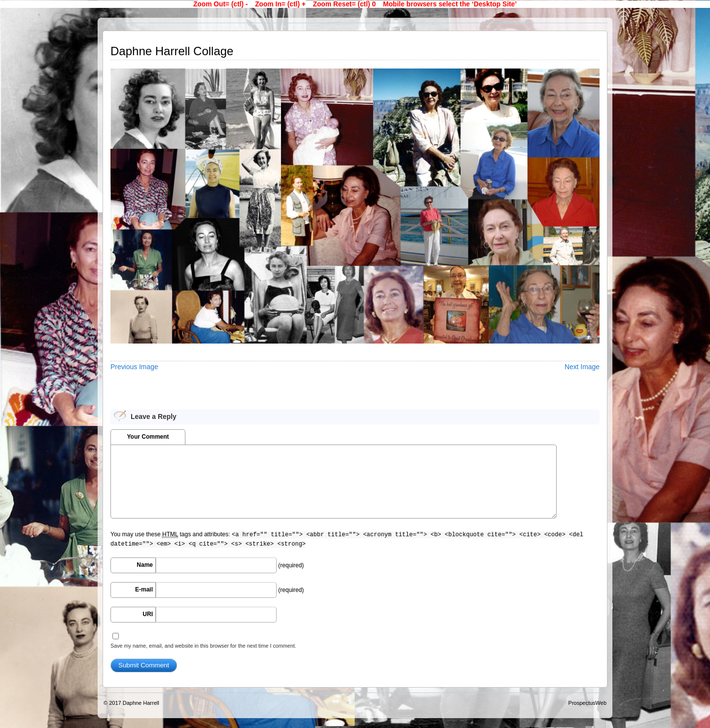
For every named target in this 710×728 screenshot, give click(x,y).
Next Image (582, 367)
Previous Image (134, 367)
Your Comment (148, 437)
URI (148, 614)
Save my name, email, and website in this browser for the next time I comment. (203, 646)
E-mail (144, 589)
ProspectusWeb (587, 703)
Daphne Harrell (141, 703)
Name (145, 565)
